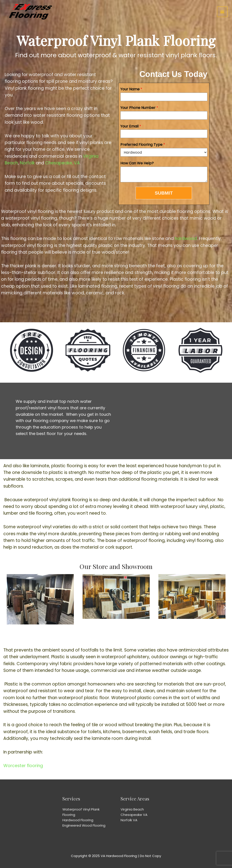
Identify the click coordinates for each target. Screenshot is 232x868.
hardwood (186, 239)
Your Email (131, 126)
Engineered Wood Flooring (84, 825)
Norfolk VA (129, 820)
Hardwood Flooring (78, 820)
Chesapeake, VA (63, 163)
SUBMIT (164, 193)
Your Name (131, 89)
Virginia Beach (132, 809)
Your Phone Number (139, 108)
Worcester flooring (23, 766)
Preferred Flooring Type (143, 145)
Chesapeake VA (134, 815)
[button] (7, 608)
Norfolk (27, 163)
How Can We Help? (137, 163)
